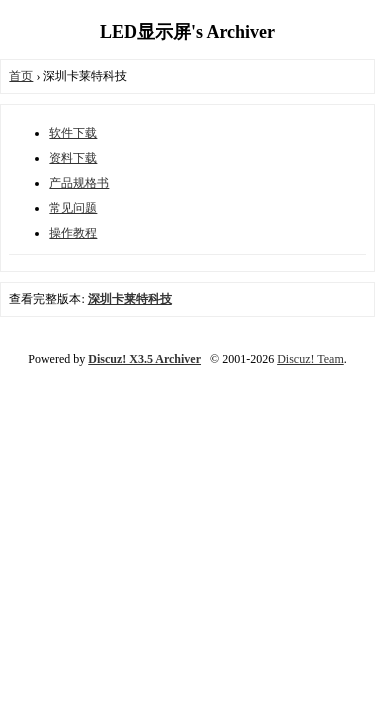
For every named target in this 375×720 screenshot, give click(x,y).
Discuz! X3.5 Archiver (144, 359)
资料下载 (73, 158)
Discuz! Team (310, 359)
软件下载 (73, 133)
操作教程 (73, 233)
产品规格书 (79, 183)
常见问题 (73, 208)
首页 (21, 76)
